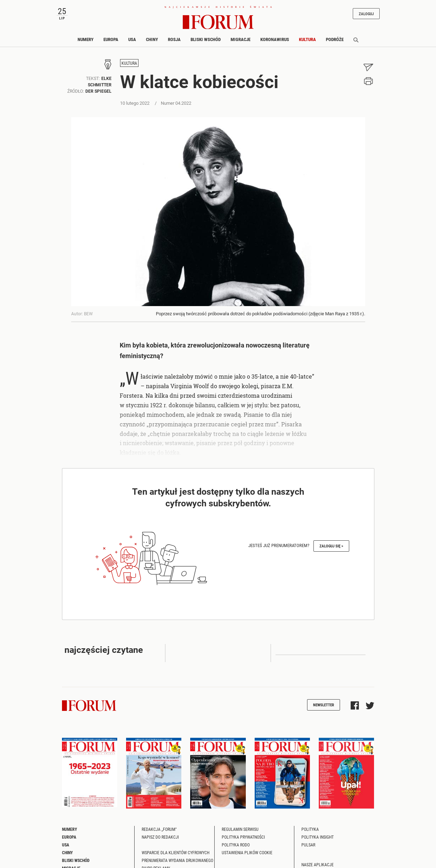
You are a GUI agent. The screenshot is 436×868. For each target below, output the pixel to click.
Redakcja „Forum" (159, 829)
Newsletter (324, 705)
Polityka (310, 829)
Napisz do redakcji (160, 837)
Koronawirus (275, 39)
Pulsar (308, 845)
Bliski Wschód (206, 39)
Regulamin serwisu (240, 829)
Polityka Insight (318, 837)
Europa (111, 39)
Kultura (307, 39)
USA (132, 39)
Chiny (152, 39)
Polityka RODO (236, 845)
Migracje (240, 39)
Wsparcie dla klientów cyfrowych (175, 852)
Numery (86, 39)
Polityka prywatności (243, 837)
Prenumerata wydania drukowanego (177, 860)
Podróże (335, 39)
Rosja (174, 39)
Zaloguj (366, 14)
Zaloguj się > (331, 546)
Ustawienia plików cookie (247, 852)
